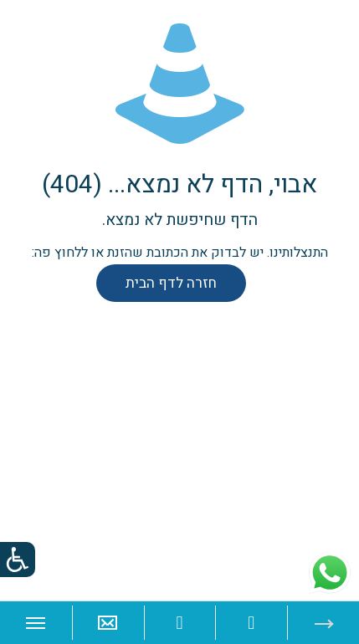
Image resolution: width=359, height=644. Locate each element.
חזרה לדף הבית (171, 283)
